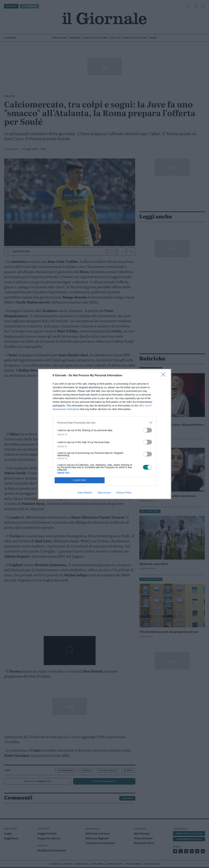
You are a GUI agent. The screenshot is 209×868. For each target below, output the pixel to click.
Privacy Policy (124, 493)
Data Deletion (85, 493)
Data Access (104, 493)
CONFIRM (80, 480)
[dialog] (105, 434)
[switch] (147, 430)
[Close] (164, 376)
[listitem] (105, 423)
